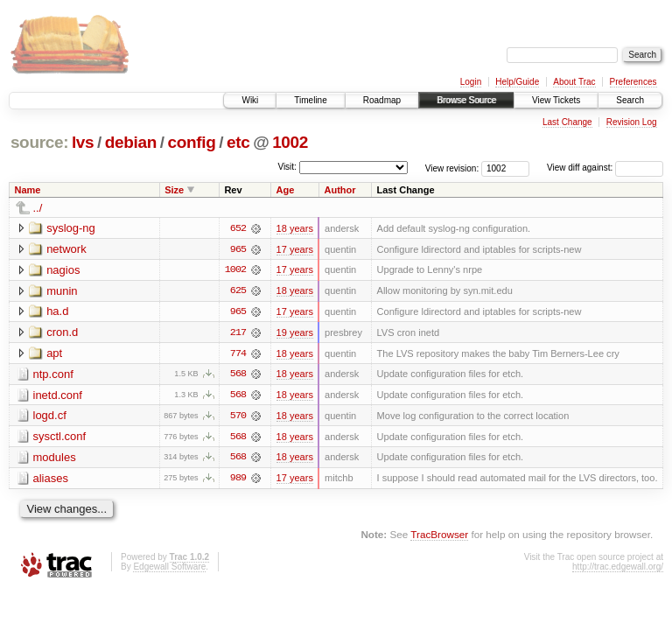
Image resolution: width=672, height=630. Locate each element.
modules (55, 459)
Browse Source (466, 100)
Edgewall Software (169, 569)
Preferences (633, 82)
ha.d (57, 312)
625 (238, 291)
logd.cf (50, 417)
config (192, 142)
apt (54, 354)
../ (38, 208)
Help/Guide (517, 82)
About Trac (574, 82)
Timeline (310, 100)
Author (339, 190)
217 (238, 333)
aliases (51, 480)
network (66, 249)
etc (238, 142)
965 (238, 249)
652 (238, 228)
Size (174, 190)
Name (28, 190)
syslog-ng (71, 228)
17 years (295, 249)
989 (238, 480)
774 (238, 354)
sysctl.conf (60, 438)
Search (630, 100)
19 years (295, 333)
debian (131, 142)
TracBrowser (439, 537)
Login (471, 82)
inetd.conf (58, 396)
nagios (63, 270)
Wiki (250, 100)
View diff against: (605, 168)
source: (39, 142)
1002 (290, 142)
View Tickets (556, 100)
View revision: (452, 168)
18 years (295, 228)
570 (238, 417)
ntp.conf (53, 375)
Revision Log (632, 122)
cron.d (62, 333)
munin (62, 291)
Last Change (567, 122)
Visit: (287, 167)
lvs (83, 142)
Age (286, 190)
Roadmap (382, 100)
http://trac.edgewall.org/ (618, 569)
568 (238, 375)
